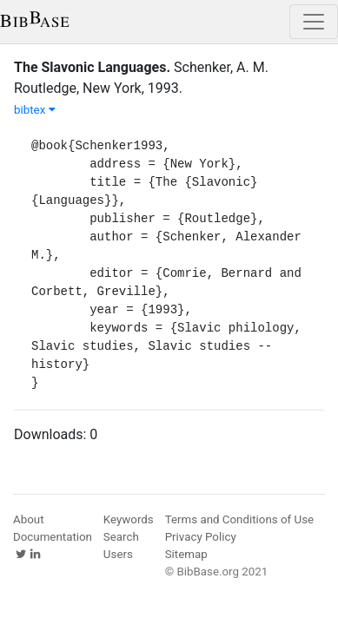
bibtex (35, 110)
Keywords (129, 519)
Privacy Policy (201, 537)
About (29, 519)
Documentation (53, 537)
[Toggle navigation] (314, 22)
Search (121, 537)
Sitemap (186, 554)
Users (118, 554)
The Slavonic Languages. (92, 67)
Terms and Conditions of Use (239, 519)
